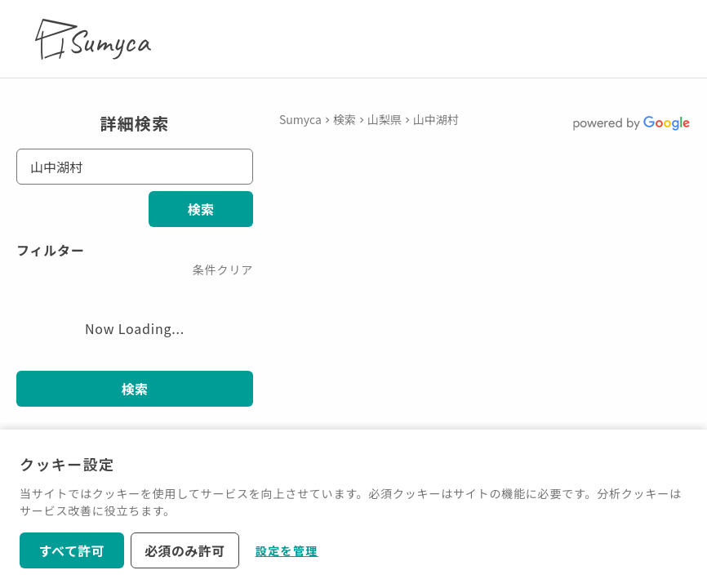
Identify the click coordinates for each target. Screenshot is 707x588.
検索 (201, 209)
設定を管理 (287, 550)
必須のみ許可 (185, 550)
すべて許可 (72, 550)
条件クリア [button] (223, 269)
